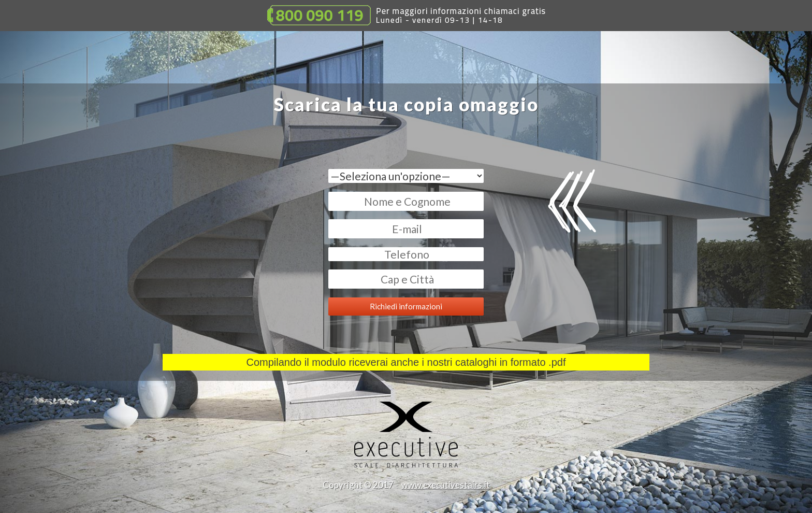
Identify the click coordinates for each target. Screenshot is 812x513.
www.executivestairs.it (446, 485)
